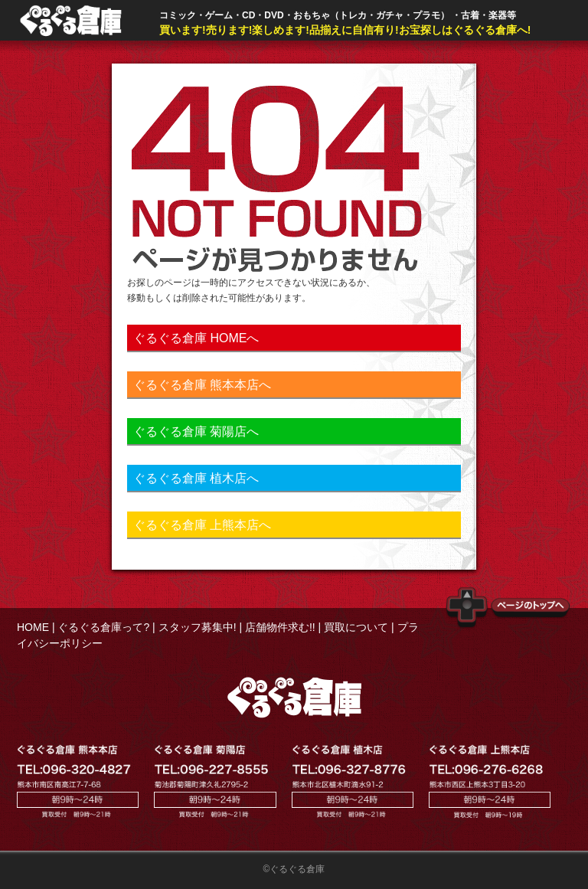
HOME (33, 627)
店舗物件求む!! (280, 627)
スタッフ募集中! (198, 627)
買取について (356, 627)
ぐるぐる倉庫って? (103, 627)
